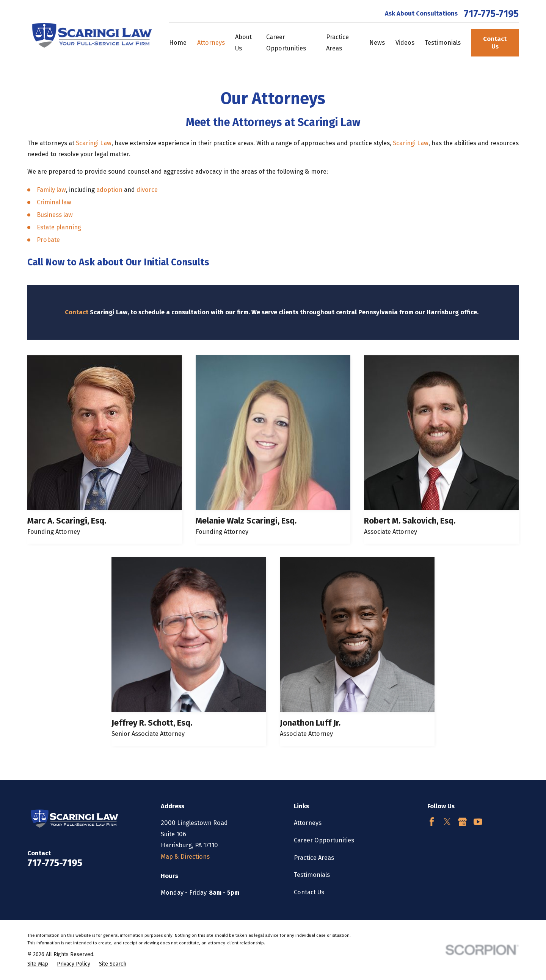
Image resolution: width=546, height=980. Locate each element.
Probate (48, 240)
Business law (55, 215)
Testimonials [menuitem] (443, 43)
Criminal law (54, 202)
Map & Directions (185, 857)
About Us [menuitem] (243, 43)
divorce (147, 190)
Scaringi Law (94, 143)
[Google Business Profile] (462, 822)
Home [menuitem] (178, 43)
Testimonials (312, 875)
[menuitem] (38, 964)
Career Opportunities (324, 840)
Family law (51, 190)
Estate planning (59, 227)
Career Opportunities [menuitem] (286, 43)
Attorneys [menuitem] (211, 43)
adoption (110, 190)
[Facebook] (432, 822)
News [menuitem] (377, 43)
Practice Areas (314, 858)
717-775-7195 (491, 14)
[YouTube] (478, 822)
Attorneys (308, 823)
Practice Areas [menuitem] (337, 43)
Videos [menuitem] (405, 43)
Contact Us (495, 43)
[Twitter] (447, 822)
